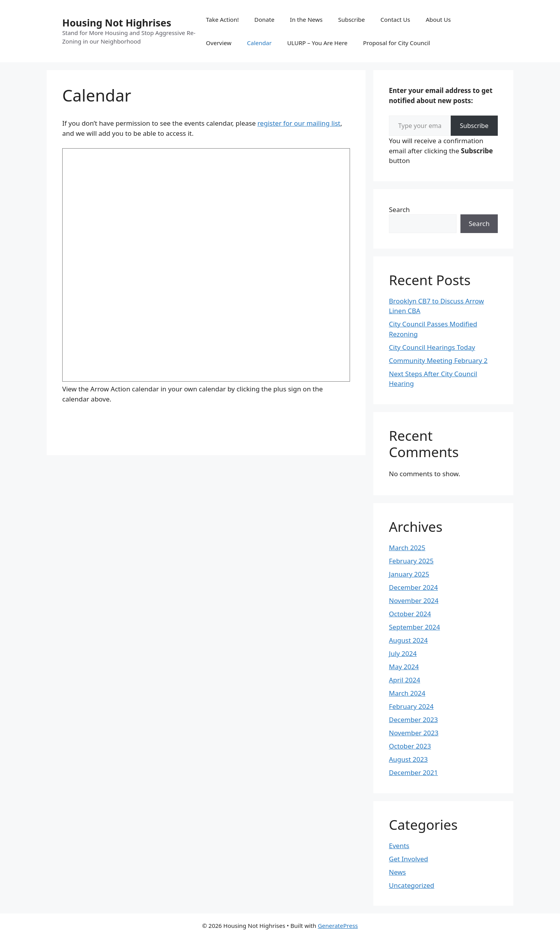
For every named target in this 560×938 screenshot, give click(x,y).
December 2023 (413, 720)
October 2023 (410, 746)
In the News (306, 19)
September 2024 (414, 627)
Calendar (259, 43)
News (397, 872)
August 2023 (408, 759)
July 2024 (403, 653)
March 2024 (407, 693)
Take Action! (222, 19)
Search (399, 210)
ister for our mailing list (304, 123)
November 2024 (414, 600)
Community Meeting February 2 (438, 360)
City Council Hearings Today (432, 347)
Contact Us (395, 19)
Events (399, 846)
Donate (264, 19)
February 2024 (411, 706)
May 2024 (404, 667)
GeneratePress (338, 926)
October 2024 (410, 614)
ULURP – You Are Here (317, 43)
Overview (219, 43)
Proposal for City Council (397, 43)
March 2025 (407, 548)
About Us (438, 19)
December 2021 (413, 772)
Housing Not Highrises (117, 23)
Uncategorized (412, 885)
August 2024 (408, 640)
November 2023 (414, 733)
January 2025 (409, 574)
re (261, 123)
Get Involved (409, 859)
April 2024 (404, 680)
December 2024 (413, 587)
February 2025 (411, 561)
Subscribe (351, 19)
